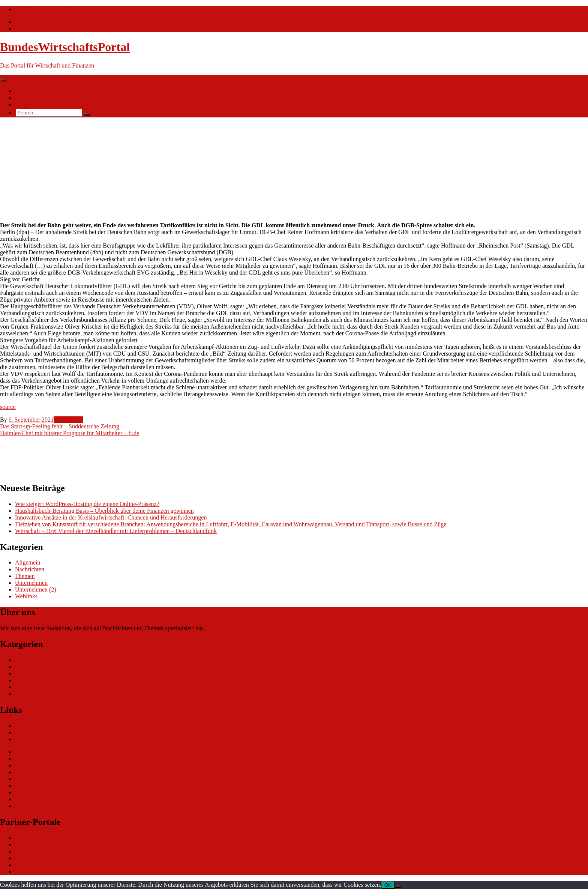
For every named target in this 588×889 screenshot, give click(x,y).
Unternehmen (31, 583)
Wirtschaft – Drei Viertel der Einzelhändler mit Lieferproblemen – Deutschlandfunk (116, 531)
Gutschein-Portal (35, 779)
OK (388, 885)
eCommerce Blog (36, 752)
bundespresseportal (38, 865)
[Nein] (397, 887)
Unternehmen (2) (36, 589)
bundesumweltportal (40, 845)
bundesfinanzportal (38, 851)
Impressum (28, 806)
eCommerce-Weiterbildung (48, 792)
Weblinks (26, 596)
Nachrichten (30, 91)
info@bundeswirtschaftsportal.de (55, 9)
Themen (25, 98)
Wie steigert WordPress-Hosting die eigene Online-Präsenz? (87, 504)
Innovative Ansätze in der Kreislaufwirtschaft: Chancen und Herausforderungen (111, 517)
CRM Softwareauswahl (43, 759)
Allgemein (28, 562)
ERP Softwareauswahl (42, 765)
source (8, 407)
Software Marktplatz (40, 772)
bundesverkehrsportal (41, 838)
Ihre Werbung (31, 104)
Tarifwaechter (32, 872)
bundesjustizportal (37, 858)
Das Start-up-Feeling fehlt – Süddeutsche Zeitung (60, 426)
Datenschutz (30, 799)
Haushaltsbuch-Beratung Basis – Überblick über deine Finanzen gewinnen (104, 511)
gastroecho (28, 786)
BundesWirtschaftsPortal (65, 47)
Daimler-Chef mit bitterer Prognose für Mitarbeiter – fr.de (70, 433)
